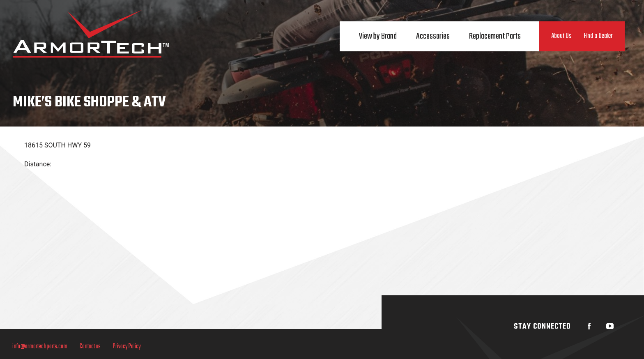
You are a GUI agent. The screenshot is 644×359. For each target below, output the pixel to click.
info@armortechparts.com (40, 347)
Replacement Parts (495, 36)
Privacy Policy (127, 347)
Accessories (433, 36)
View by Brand (378, 36)
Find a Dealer (598, 36)
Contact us (90, 347)
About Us (561, 36)
